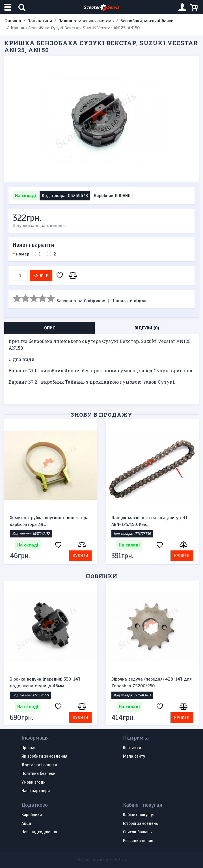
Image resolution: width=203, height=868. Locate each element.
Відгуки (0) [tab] (147, 328)
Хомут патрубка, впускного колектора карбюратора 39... (49, 521)
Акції (26, 824)
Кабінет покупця (139, 815)
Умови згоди (34, 782)
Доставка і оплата (39, 765)
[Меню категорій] (8, 7)
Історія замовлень (141, 824)
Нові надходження (39, 832)
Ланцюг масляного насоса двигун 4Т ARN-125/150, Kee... (150, 521)
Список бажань (137, 832)
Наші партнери (36, 791)
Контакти (132, 748)
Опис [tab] (50, 328)
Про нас (29, 748)
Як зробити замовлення (44, 757)
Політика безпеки (38, 774)
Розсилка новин (138, 841)
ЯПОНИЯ (123, 196)
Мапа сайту (134, 757)
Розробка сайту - (101, 860)
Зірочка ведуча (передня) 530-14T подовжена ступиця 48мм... (45, 683)
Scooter (101, 7)
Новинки (102, 576)
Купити (41, 276)
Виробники (32, 815)
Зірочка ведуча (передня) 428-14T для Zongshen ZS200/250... (152, 683)
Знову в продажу (101, 415)
